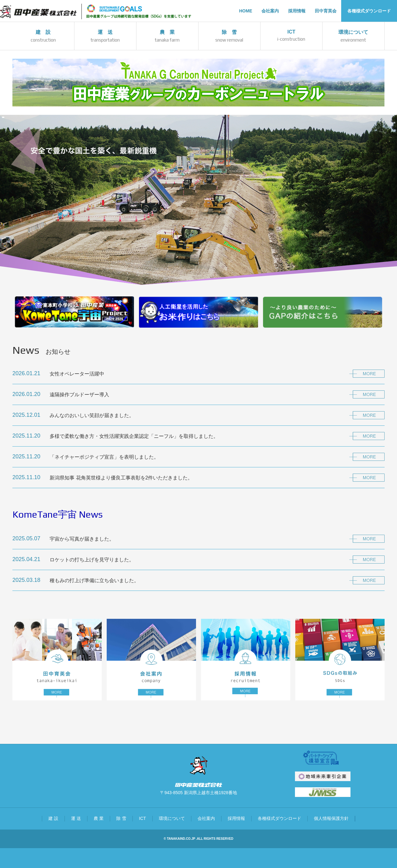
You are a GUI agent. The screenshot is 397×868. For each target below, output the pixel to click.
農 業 (99, 818)
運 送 (76, 818)
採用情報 (236, 818)
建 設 (53, 818)
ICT (143, 818)
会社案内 (206, 818)
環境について (172, 818)
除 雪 (121, 818)
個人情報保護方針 (331, 818)
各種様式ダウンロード (279, 818)
